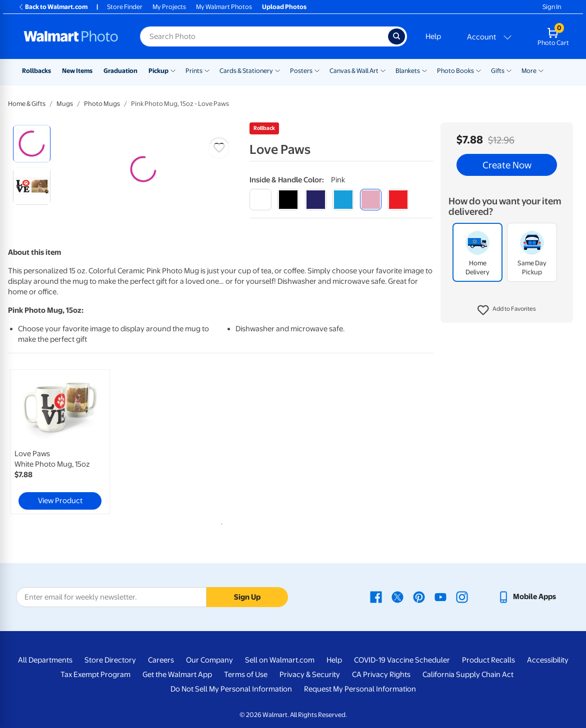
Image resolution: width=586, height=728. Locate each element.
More (529, 71)
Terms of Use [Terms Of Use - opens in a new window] (246, 675)
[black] (288, 200)
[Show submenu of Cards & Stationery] (277, 70)
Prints (194, 71)
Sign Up (247, 597)
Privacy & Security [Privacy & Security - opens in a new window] (310, 675)
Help (433, 36)
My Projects (169, 7)
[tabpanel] (79, 442)
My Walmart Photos (224, 7)
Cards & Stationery (246, 71)
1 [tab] (220, 522)
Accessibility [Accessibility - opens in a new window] (548, 660)
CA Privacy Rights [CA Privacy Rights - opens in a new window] (381, 675)
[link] (60, 442)
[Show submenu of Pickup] (173, 70)
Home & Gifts (27, 104)
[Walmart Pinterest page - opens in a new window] (419, 597)
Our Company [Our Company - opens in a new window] (209, 660)
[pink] (371, 200)
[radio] (32, 144)
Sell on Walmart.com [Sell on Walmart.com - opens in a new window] (280, 660)
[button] (507, 310)
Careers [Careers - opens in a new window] (161, 660)
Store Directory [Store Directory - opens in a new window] (110, 660)
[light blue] (343, 200)
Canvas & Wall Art (354, 71)
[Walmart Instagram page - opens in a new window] (462, 597)
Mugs (65, 104)
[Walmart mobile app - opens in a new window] (527, 597)
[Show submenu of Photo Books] (478, 70)
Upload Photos (284, 7)
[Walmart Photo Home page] (71, 36)
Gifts (498, 71)
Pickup (158, 71)
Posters (301, 71)
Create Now (507, 165)
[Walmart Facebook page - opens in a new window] (376, 597)
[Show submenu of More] (541, 70)
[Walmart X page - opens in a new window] (397, 597)
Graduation (120, 71)
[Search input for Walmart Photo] (264, 36)
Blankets (408, 71)
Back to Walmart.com (53, 7)
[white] (260, 200)
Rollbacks (36, 71)
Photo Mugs (102, 104)
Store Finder (125, 7)
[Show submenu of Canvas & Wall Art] (383, 70)
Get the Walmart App (177, 675)
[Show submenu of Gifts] (509, 70)
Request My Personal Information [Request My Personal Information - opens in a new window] (360, 689)
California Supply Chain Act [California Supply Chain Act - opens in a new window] (468, 675)
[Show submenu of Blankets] (424, 70)
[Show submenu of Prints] (207, 70)
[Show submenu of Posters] (317, 70)
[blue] (316, 200)
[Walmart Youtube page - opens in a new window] (440, 597)
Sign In (552, 7)
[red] (398, 200)
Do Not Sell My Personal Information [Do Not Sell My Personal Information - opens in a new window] (231, 689)
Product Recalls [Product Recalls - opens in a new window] (488, 660)
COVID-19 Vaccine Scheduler (402, 660)
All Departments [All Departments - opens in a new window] (45, 660)
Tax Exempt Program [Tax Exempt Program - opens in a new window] (95, 675)
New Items (77, 71)
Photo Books (455, 71)
